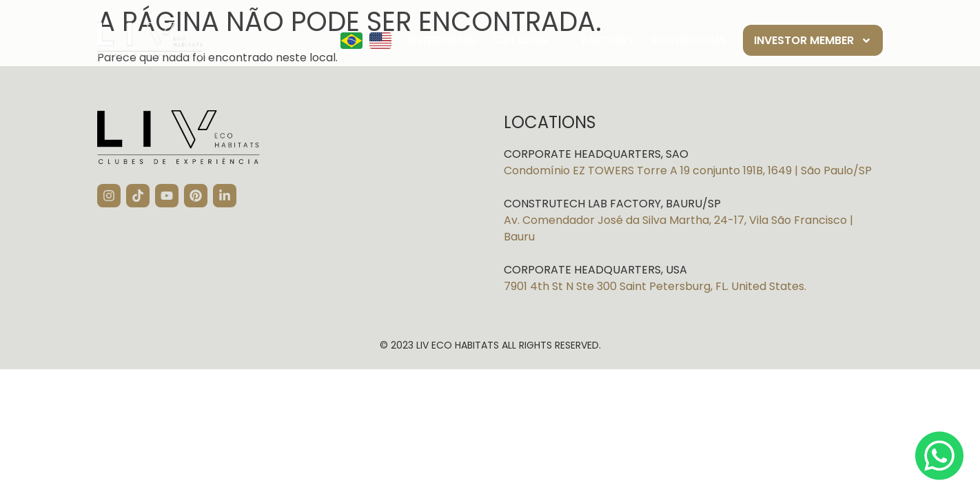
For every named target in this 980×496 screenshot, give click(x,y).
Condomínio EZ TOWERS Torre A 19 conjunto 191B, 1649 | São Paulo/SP (688, 170)
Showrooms (688, 40)
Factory (608, 40)
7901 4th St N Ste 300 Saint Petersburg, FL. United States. (655, 286)
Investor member (813, 41)
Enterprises (442, 40)
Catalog (529, 41)
